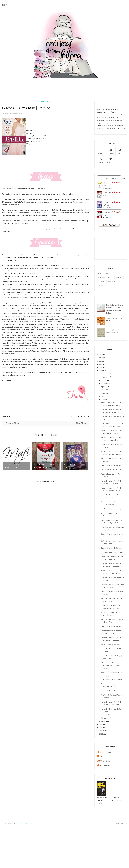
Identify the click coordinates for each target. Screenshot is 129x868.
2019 (101, 361)
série (108, 285)
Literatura (53, 91)
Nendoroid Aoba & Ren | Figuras (112, 509)
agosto (104, 387)
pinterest (101, 160)
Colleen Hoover (108, 208)
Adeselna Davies (105, 752)
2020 (101, 358)
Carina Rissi (46, 102)
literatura (102, 281)
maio (103, 396)
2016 (101, 371)
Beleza (88, 91)
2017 (101, 367)
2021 (101, 355)
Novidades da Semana (105, 277)
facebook (101, 151)
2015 (101, 724)
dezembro (105, 374)
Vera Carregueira (105, 765)
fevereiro (105, 718)
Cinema (66, 91)
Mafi (101, 757)
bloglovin (111, 160)
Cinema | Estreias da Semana (111, 465)
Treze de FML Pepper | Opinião (74, 466)
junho (103, 393)
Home (41, 91)
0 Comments (7, 417)
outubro (104, 380)
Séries (77, 91)
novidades (112, 281)
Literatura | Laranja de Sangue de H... (45, 466)
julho (103, 390)
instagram (111, 151)
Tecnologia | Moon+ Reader (111, 470)
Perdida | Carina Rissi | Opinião (112, 672)
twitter (120, 151)
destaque (119, 277)
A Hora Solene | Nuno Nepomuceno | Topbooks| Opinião (111, 665)
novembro (105, 377)
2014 (101, 728)
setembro (105, 383)
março (103, 715)
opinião (101, 285)
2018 (101, 364)
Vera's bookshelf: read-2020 (115, 178)
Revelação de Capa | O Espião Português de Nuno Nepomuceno (109, 799)
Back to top (121, 824)
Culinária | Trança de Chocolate (112, 552)
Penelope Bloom (108, 188)
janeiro (104, 721)
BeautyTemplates (25, 824)
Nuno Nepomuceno (109, 198)
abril (103, 399)
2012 (101, 734)
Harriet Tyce (107, 217)
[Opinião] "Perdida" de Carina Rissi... (16, 466)
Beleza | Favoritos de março (111, 645)
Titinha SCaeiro (105, 761)
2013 (101, 731)
